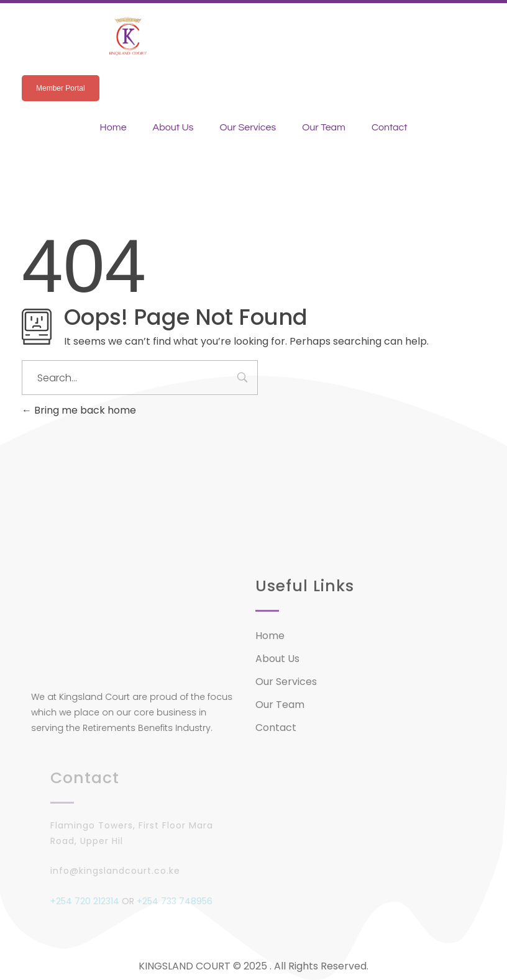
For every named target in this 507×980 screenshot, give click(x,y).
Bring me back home (79, 410)
